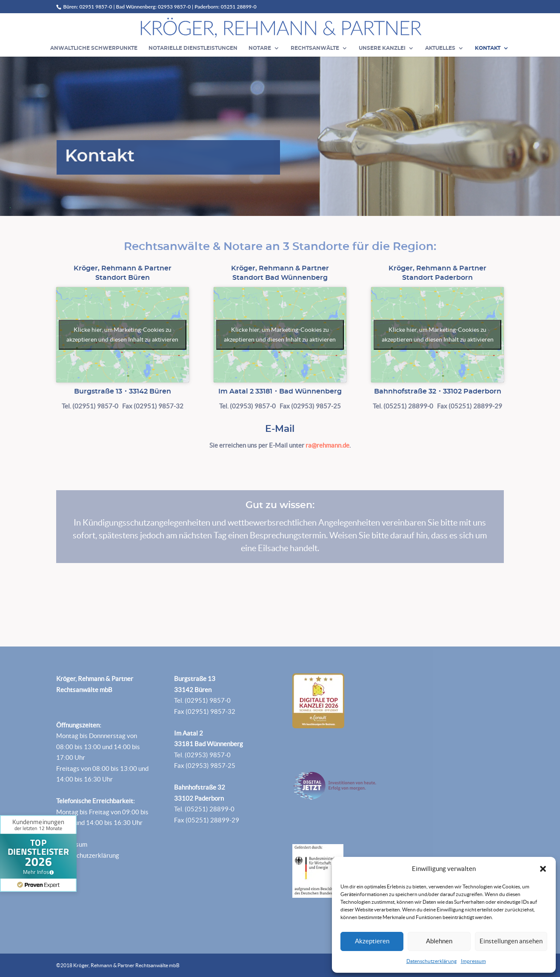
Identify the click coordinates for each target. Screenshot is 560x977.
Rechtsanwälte (315, 48)
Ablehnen (439, 941)
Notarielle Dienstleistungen (193, 48)
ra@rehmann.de (327, 445)
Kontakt (488, 48)
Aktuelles (440, 48)
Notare (260, 48)
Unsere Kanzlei (382, 48)
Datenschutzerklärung (431, 961)
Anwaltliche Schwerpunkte (94, 48)
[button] (543, 869)
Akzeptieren (372, 941)
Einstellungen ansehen (511, 941)
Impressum (473, 961)
